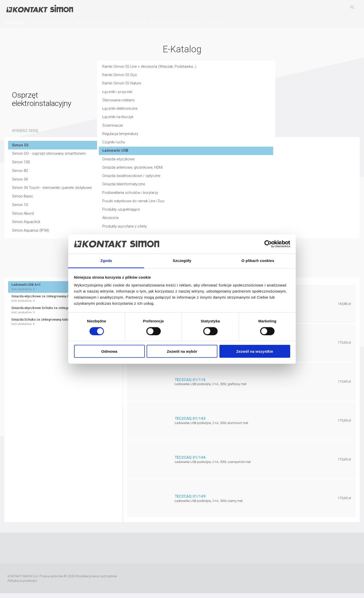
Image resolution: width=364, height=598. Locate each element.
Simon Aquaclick (26, 222)
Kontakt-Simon (39, 9)
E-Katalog (37, 23)
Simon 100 (21, 162)
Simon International (315, 579)
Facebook (160, 548)
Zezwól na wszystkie (255, 351)
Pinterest (204, 548)
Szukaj (308, 10)
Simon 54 (20, 179)
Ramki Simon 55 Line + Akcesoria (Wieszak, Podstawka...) (238, 69)
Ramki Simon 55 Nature (209, 86)
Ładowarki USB (203, 154)
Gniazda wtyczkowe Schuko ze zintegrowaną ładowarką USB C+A (63, 310)
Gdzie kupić (61, 23)
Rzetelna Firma (250, 579)
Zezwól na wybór (182, 351)
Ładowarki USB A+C (63, 287)
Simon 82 (20, 171)
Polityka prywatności (22, 581)
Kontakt (193, 23)
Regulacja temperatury (209, 137)
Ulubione (323, 10)
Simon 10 (20, 205)
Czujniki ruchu (201, 145)
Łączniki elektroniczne (209, 111)
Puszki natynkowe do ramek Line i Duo (222, 205)
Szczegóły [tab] (182, 261)
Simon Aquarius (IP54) (30, 230)
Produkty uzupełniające (209, 214)
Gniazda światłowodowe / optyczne (220, 180)
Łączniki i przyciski (205, 94)
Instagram (190, 548)
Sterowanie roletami (207, 103)
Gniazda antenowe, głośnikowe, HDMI (221, 171)
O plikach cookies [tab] (258, 261)
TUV (336, 579)
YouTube (175, 548)
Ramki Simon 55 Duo (207, 77)
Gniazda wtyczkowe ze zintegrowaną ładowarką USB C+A (63, 298)
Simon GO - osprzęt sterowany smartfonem (49, 153)
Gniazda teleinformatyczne (212, 188)
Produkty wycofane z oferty (213, 231)
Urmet (287, 579)
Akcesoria (198, 222)
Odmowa (109, 351)
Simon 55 (20, 145)
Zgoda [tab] (106, 261)
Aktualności (216, 23)
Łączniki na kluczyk (206, 120)
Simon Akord (23, 213)
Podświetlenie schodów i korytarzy (219, 197)
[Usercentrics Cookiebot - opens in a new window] (268, 244)
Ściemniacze (201, 128)
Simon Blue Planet (350, 579)
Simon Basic (22, 196)
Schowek (338, 10)
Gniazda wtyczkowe (207, 163)
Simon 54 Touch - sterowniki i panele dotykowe (52, 188)
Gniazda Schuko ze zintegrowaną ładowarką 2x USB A (63, 322)
